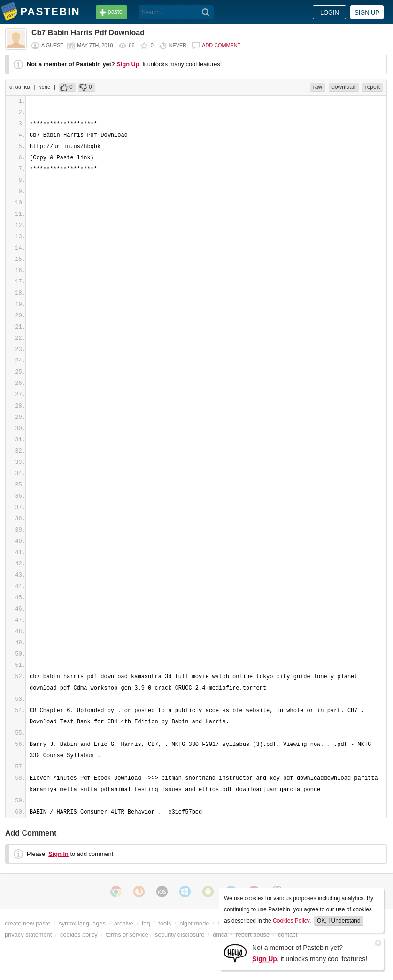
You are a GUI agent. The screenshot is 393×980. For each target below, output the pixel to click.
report (373, 87)
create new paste (27, 923)
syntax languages (82, 923)
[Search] (206, 12)
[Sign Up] (235, 953)
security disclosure (180, 935)
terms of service (127, 935)
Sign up (367, 12)
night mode (194, 923)
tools (165, 923)
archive (124, 923)
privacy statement (28, 935)
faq (146, 923)
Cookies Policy (291, 921)
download (343, 87)
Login (330, 12)
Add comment (221, 45)
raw (318, 87)
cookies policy (79, 935)
